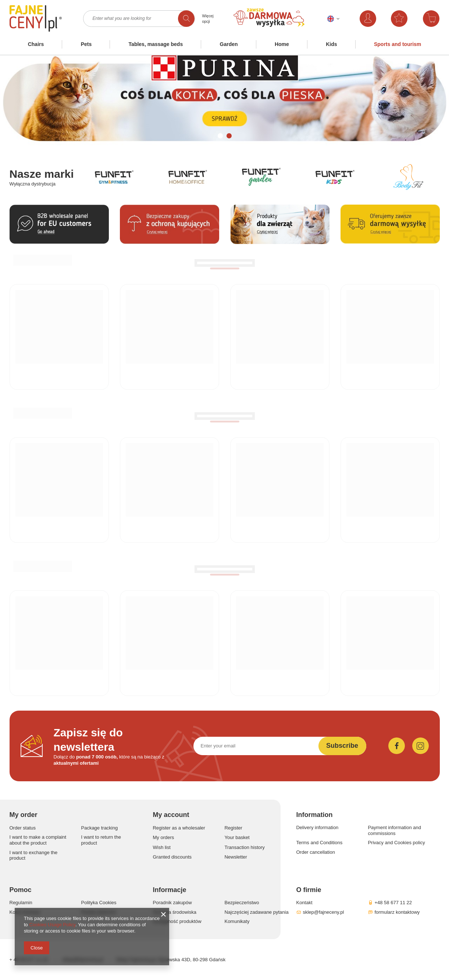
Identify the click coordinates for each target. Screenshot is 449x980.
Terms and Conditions (319, 843)
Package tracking (99, 828)
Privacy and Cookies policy (396, 843)
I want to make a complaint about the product (38, 840)
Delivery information (317, 827)
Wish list (161, 847)
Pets (86, 44)
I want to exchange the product (34, 855)
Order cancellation (316, 852)
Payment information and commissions (394, 830)
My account (171, 815)
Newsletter (236, 857)
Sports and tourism (398, 44)
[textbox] (139, 19)
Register (233, 828)
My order (24, 815)
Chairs (36, 44)
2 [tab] (229, 136)
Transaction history (244, 847)
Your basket (237, 837)
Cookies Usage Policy (52, 925)
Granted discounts (172, 857)
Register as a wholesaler (179, 828)
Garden (229, 44)
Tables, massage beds (156, 44)
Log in (375, 19)
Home (282, 44)
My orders (163, 837)
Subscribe (342, 746)
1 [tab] (220, 136)
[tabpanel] (224, 102)
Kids (331, 44)
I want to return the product (101, 840)
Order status (23, 828)
